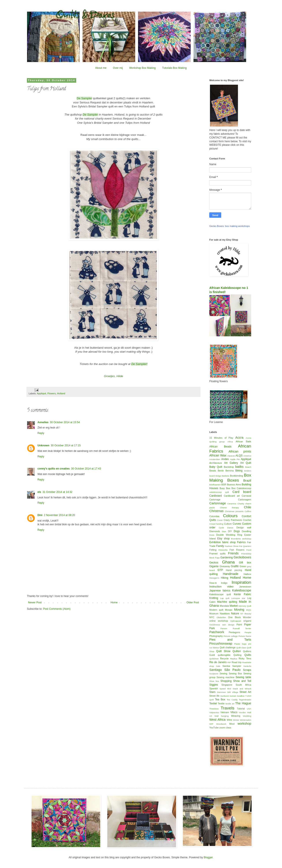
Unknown (43, 445)
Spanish (214, 688)
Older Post (193, 602)
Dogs (237, 531)
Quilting (237, 655)
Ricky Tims (245, 658)
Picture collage (231, 636)
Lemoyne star (238, 598)
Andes (225, 459)
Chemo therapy (229, 508)
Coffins (248, 511)
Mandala (224, 606)
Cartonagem (245, 499)
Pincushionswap (221, 644)
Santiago (216, 670)
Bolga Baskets (222, 476)
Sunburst (224, 696)
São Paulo (232, 670)
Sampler (237, 666)
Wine (229, 720)
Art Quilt (246, 463)
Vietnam (225, 712)
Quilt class (241, 648)
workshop (244, 724)
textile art (230, 704)
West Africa (217, 720)
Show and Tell (242, 681)
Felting (213, 550)
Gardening (226, 557)
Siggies (214, 685)
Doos (212, 535)
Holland (61, 393)
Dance (230, 528)
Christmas (216, 511)
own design (228, 625)
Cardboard (216, 496)
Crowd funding (216, 524)
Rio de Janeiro (218, 662)
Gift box (245, 563)
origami (247, 621)
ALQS (239, 456)
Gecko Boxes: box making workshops (229, 226)
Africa (230, 442)
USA (249, 709)
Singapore (227, 685)
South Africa (244, 685)
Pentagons (234, 632)
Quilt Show (223, 651)
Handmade (230, 574)
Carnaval (246, 496)
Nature (235, 614)
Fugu (217, 558)
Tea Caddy (232, 700)
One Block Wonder (240, 617)
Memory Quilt (245, 606)
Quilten (237, 651)
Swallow (241, 696)
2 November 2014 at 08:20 (59, 515)
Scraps (247, 670)
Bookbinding (237, 476)
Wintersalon (246, 720)
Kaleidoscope (242, 590)
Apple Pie (235, 459)
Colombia (214, 516)
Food (249, 550)
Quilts (248, 655)
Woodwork (221, 724)
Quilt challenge (228, 647)
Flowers (52, 393)
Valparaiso (214, 712)
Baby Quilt (216, 467)
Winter (236, 720)
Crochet (247, 520)
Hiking (225, 578)
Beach (248, 467)
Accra (239, 438)
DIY (230, 531)
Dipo (224, 531)
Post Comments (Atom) (57, 609)
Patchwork (217, 632)
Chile (248, 507)
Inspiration (241, 582)
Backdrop (229, 467)
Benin (221, 471)
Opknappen (236, 621)
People (248, 632)
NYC (212, 617)
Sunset (233, 696)
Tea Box (220, 700)
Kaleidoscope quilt (220, 594)
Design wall (244, 528)
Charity (241, 504)
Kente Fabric (243, 594)
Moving (239, 610)
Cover (220, 520)
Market (234, 606)
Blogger (208, 857)
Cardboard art (232, 496)
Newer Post (35, 602)
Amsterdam (215, 459)
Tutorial (241, 709)
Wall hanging (222, 716)
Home (114, 602)
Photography (216, 636)
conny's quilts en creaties (54, 469)
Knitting (214, 598)
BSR (224, 485)
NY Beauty (246, 614)
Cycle (221, 528)
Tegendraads (245, 700)
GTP (220, 570)
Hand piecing (234, 570)
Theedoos (214, 709)
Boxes (233, 480)
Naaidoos (225, 614)
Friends (233, 553)
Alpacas (231, 456)
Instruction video (221, 587)
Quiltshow (214, 659)
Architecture (216, 463)
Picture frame (245, 636)
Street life (214, 696)
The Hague (243, 703)
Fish (232, 550)
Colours (230, 516)
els (39, 492)
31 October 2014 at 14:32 (58, 492)
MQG (249, 610)
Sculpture (214, 674)
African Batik (243, 441)
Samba (226, 666)
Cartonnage (218, 503)
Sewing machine (225, 677)
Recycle (224, 658)
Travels (228, 708)
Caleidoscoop (244, 488)
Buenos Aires (234, 485)
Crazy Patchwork (233, 520)
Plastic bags (240, 644)
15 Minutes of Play (221, 438)
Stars (212, 692)
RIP (229, 662)
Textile (221, 703)
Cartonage (215, 499)
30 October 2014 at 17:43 (86, 469)
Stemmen (221, 692)
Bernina (229, 471)
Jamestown (245, 587)
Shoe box (214, 681)
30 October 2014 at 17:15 (66, 445)
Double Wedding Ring (229, 535)
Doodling (246, 531)
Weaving (236, 716)
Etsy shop (224, 539)
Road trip (237, 662)
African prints (240, 451)
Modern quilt (216, 610)
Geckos (214, 563)
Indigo (224, 583)
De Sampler (84, 98)
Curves (237, 524)
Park (212, 628)
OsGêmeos (215, 625)
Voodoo (242, 712)
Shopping (226, 681)
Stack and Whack (242, 689)
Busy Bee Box (227, 488)
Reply (41, 433)
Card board (242, 492)
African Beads (220, 447)
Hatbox (247, 574)
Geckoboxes (242, 557)
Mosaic (229, 610)
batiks (239, 467)
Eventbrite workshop (241, 539)
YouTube (214, 728)
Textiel (213, 703)
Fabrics (241, 542)
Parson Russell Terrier (236, 628)
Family (220, 546)
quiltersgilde (224, 655)
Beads (213, 471)
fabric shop (229, 542)
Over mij (118, 68)
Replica (234, 659)
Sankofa (247, 666)
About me (101, 68)
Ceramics (232, 504)
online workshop (219, 621)
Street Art (245, 692)
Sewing (223, 673)
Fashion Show (232, 546)
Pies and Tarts (230, 640)
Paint (239, 625)
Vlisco (234, 712)
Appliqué (41, 393)
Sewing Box (235, 673)
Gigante (214, 566)
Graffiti (235, 566)
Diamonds (215, 531)
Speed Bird (225, 689)
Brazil (247, 481)
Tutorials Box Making (174, 68)
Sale (218, 666)
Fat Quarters (245, 546)
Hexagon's (214, 578)
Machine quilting (227, 602)
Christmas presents (234, 511)
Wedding (247, 716)
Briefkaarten (215, 485)
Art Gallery (231, 463)
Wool (232, 724)
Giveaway (225, 566)
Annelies (43, 422)
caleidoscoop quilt (219, 492)
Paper (248, 625)
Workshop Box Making (142, 68)
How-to (213, 583)
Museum (214, 614)
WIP (211, 724)
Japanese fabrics (220, 591)
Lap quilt (225, 598)
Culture (228, 524)
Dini (40, 515)
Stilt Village (233, 692)
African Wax (218, 455)
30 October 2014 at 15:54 (65, 422)
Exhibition (215, 542)
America (247, 456)
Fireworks (223, 550)
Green (243, 566)
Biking (239, 471)
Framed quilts (217, 554)
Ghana (228, 562)
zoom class (225, 728)
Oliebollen (221, 617)
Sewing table (243, 677)
